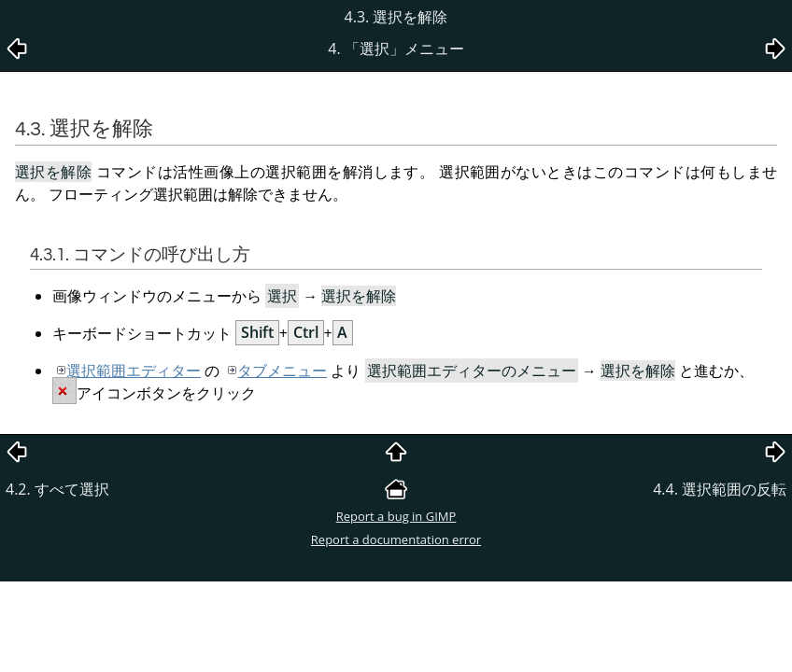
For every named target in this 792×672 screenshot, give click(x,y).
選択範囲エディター (134, 371)
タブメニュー (282, 371)
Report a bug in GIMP (396, 516)
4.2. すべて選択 (57, 489)
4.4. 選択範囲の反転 (720, 489)
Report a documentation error (396, 539)
